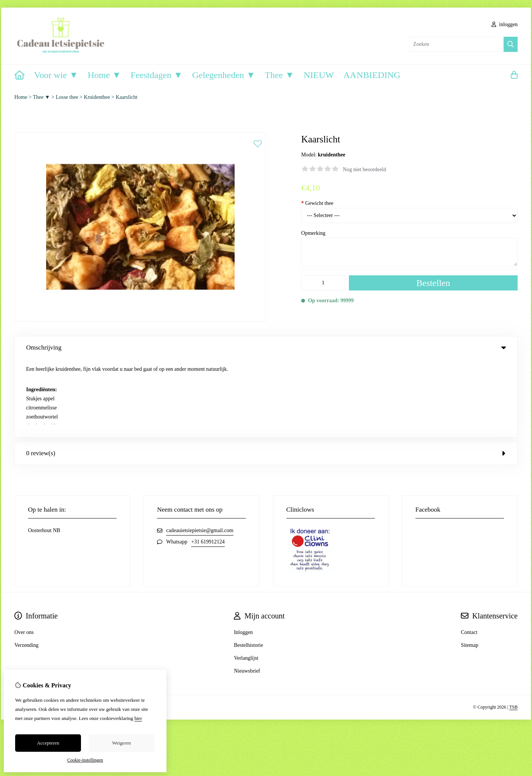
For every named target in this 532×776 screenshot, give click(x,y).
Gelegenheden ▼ (224, 75)
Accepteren (48, 743)
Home (21, 97)
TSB (513, 629)
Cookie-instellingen (85, 760)
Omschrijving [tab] (266, 347)
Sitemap (470, 567)
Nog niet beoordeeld (364, 169)
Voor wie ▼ (56, 75)
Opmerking (313, 233)
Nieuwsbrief (247, 593)
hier (138, 718)
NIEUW (319, 75)
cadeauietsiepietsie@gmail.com (200, 452)
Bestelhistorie (248, 567)
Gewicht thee (317, 203)
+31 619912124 (208, 463)
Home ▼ (104, 75)
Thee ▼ (280, 75)
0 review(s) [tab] (266, 375)
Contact (469, 554)
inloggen (505, 24)
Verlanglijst (246, 580)
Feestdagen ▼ (157, 75)
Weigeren (121, 743)
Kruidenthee (97, 97)
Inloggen (243, 554)
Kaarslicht (127, 97)
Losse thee (67, 97)
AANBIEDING (372, 75)
